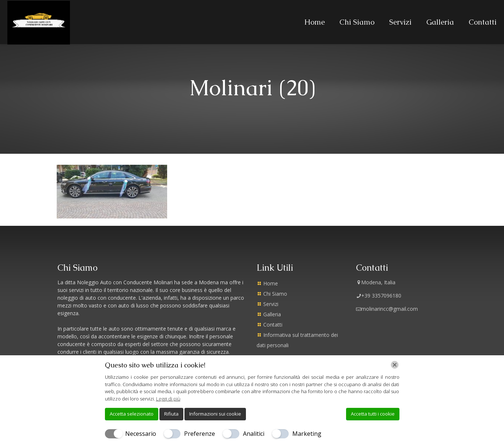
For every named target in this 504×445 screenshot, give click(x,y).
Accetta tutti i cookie (373, 414)
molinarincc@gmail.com (387, 309)
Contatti (273, 325)
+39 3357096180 (379, 296)
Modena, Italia (376, 282)
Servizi (271, 304)
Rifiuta (171, 414)
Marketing (307, 434)
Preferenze (200, 434)
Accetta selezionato (132, 414)
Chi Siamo (275, 294)
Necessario (141, 434)
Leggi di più (168, 399)
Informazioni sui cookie (215, 414)
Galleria (272, 314)
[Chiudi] (395, 365)
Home (271, 283)
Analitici (254, 434)
